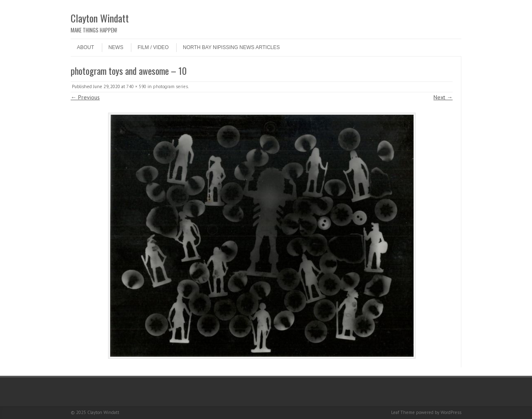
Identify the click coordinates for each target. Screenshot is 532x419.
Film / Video (153, 47)
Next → (443, 97)
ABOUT (85, 47)
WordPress (451, 412)
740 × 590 (136, 86)
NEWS (116, 47)
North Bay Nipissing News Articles (231, 47)
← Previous (85, 97)
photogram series (170, 86)
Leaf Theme (403, 412)
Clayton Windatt (100, 18)
